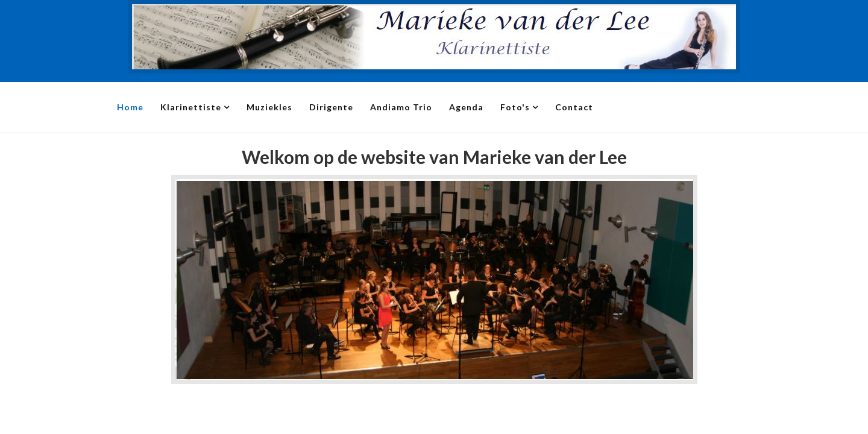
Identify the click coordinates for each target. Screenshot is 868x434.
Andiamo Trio (401, 107)
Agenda (466, 107)
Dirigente (331, 107)
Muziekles (269, 107)
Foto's (515, 107)
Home (130, 107)
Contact (574, 107)
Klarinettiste (191, 107)
